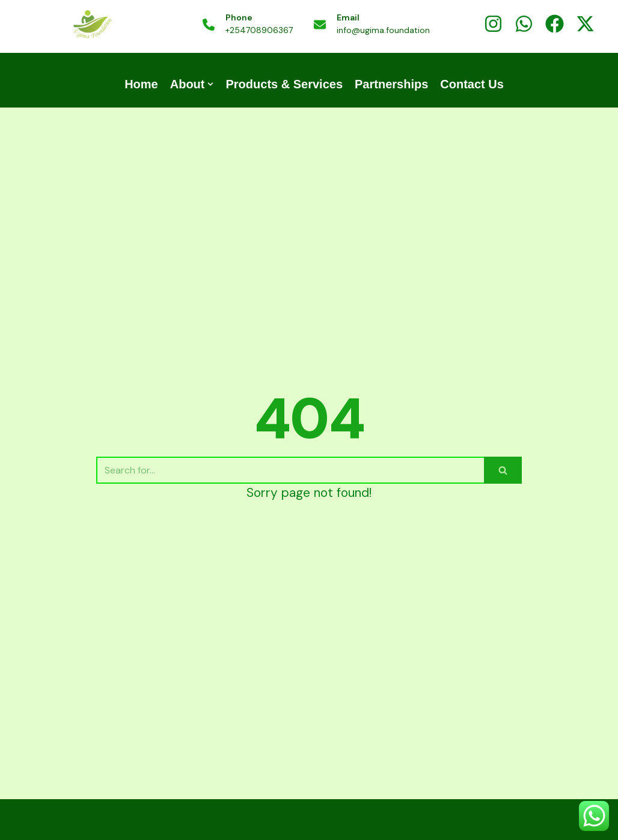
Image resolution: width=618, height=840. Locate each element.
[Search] (290, 470)
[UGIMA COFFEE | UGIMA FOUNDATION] (92, 25)
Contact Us (472, 84)
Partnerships (391, 84)
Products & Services (284, 84)
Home (141, 84)
